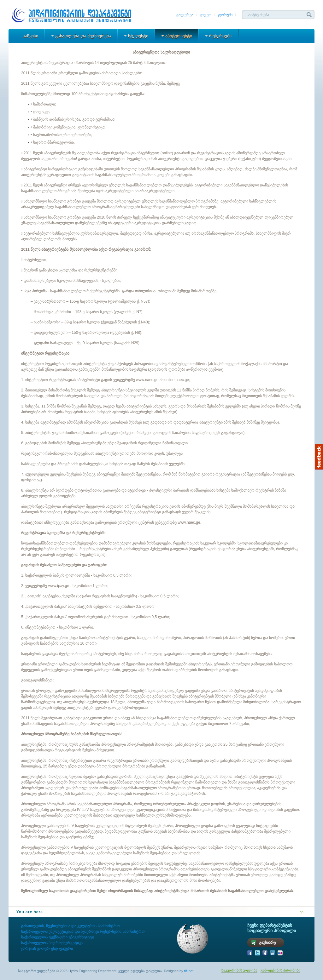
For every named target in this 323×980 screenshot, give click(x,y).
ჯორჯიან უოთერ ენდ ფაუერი (47, 949)
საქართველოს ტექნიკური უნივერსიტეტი (58, 937)
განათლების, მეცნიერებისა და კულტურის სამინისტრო (70, 926)
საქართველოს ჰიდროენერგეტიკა (53, 943)
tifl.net (189, 971)
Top (301, 912)
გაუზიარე (267, 943)
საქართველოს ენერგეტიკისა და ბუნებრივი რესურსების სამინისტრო (83, 932)
